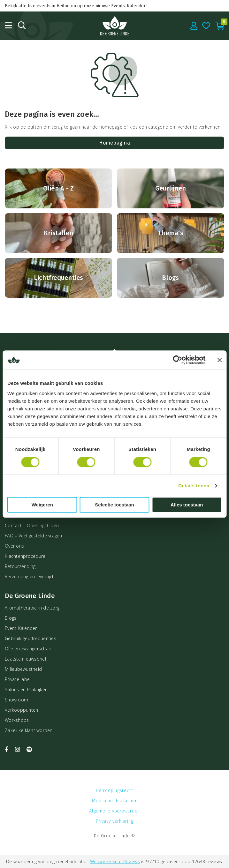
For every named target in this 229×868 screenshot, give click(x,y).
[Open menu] (8, 25)
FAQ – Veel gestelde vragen (34, 536)
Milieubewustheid (23, 669)
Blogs (11, 618)
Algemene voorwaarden (114, 811)
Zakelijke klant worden (29, 730)
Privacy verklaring (115, 821)
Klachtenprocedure (25, 556)
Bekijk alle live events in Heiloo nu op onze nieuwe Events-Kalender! (76, 6)
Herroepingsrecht (114, 791)
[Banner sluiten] (219, 360)
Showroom (16, 700)
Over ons (14, 546)
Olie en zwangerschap (28, 649)
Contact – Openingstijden (32, 525)
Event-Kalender (21, 628)
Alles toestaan (187, 505)
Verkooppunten (21, 710)
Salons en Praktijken (26, 689)
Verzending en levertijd (29, 576)
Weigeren (42, 505)
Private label (18, 679)
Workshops (17, 720)
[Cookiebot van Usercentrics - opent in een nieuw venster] (177, 360)
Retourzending (20, 566)
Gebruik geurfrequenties (31, 638)
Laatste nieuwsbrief (26, 659)
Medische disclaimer (114, 801)
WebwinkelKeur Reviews (115, 861)
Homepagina (114, 143)
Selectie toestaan (114, 505)
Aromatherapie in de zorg (32, 608)
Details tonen (194, 486)
